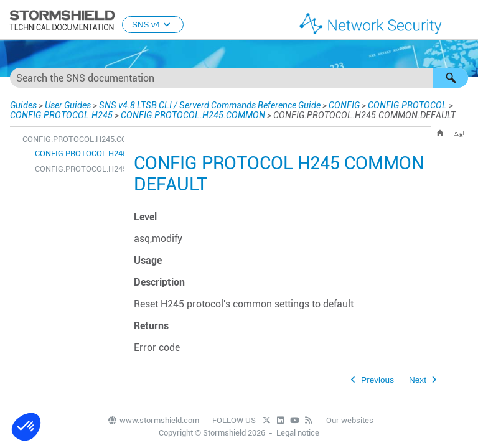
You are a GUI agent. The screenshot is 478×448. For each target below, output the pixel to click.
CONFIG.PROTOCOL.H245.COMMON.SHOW (76, 169)
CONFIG (344, 105)
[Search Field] (239, 78)
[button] (451, 78)
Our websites (350, 420)
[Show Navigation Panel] (463, 21)
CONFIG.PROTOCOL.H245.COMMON (193, 115)
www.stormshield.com (153, 420)
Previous (377, 380)
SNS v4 (153, 25)
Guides (23, 105)
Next (418, 380)
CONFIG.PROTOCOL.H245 (61, 115)
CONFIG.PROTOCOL (407, 105)
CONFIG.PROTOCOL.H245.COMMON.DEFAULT (76, 153)
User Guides (68, 105)
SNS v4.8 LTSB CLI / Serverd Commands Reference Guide (210, 105)
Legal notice (298, 433)
